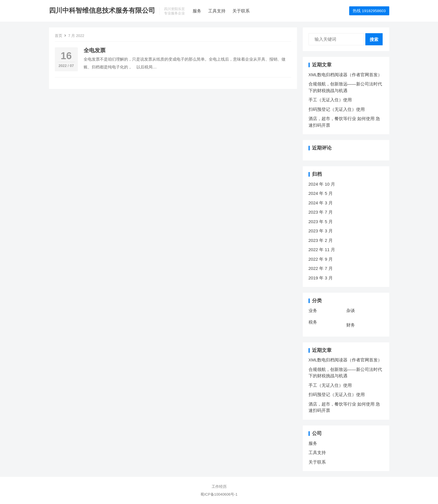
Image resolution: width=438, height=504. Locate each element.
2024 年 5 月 (321, 193)
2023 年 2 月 (321, 240)
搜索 (374, 39)
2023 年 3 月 (321, 231)
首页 (59, 36)
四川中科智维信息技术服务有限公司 (102, 11)
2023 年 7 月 (321, 212)
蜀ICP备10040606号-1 (219, 494)
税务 (313, 322)
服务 (197, 11)
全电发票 (95, 50)
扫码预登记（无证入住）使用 (337, 109)
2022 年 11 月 (322, 250)
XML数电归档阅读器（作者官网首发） (345, 75)
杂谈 (351, 310)
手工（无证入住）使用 (330, 100)
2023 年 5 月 (321, 222)
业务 (313, 310)
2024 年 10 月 (322, 184)
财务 (351, 325)
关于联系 (241, 11)
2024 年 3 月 (321, 203)
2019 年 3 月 (321, 278)
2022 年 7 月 (321, 268)
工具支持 (217, 11)
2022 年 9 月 (321, 259)
